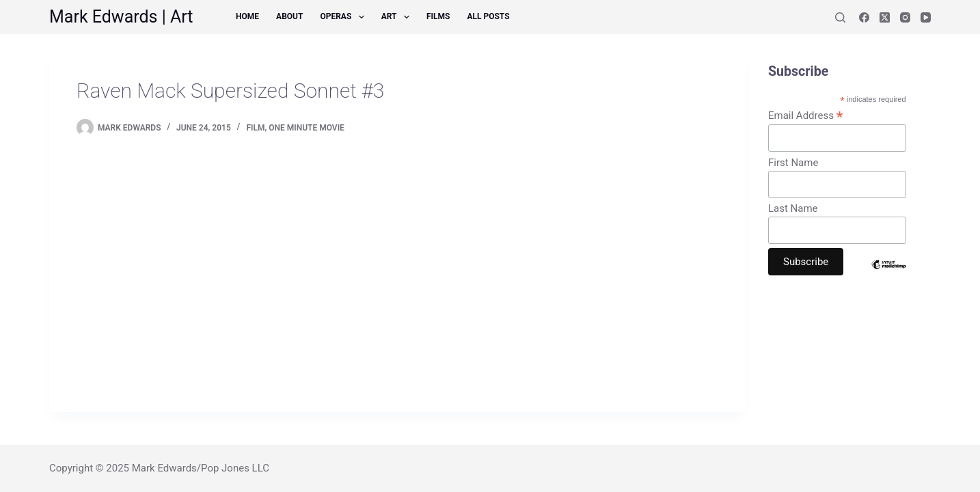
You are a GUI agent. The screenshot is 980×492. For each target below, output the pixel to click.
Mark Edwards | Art (121, 17)
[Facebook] (864, 17)
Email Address (805, 115)
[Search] (840, 17)
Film (255, 128)
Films (438, 16)
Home (247, 16)
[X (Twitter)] (885, 17)
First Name (793, 163)
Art (398, 17)
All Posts (488, 16)
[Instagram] (905, 17)
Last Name (793, 208)
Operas (344, 17)
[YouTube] (926, 17)
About (289, 16)
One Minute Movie (307, 128)
